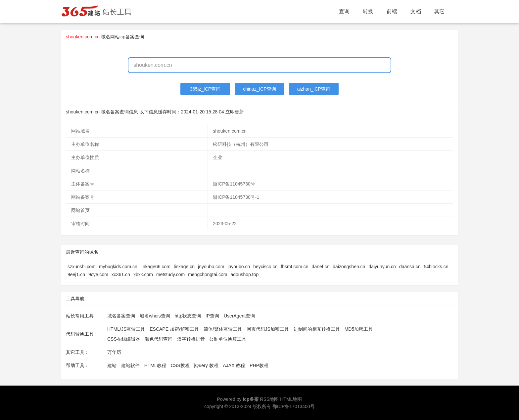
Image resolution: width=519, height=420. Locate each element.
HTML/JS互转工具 (126, 329)
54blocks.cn (436, 267)
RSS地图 (270, 399)
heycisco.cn (265, 267)
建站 (112, 365)
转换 (368, 11)
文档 (416, 11)
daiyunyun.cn (382, 267)
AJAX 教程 (234, 365)
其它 (440, 11)
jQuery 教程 (206, 365)
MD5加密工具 (359, 329)
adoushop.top (244, 274)
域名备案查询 (121, 316)
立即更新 (235, 112)
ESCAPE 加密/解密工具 (174, 329)
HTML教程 (155, 365)
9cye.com (98, 274)
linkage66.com (156, 267)
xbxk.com (143, 274)
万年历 (114, 352)
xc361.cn (121, 274)
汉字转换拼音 (191, 339)
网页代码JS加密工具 (268, 329)
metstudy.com (170, 274)
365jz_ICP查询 (205, 89)
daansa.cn (410, 267)
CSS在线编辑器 (124, 339)
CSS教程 (180, 365)
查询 (344, 11)
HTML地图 (291, 399)
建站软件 (130, 365)
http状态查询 (188, 316)
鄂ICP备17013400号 (294, 406)
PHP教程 (259, 365)
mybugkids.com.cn (118, 267)
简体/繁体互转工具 (223, 329)
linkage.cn (184, 267)
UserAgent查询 (239, 316)
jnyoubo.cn (239, 267)
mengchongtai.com (208, 274)
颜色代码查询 (159, 339)
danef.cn (321, 267)
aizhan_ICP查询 (314, 89)
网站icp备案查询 (127, 37)
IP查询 (212, 316)
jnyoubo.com (211, 267)
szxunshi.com (82, 267)
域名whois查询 (155, 316)
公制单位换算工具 (228, 339)
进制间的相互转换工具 (317, 329)
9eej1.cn (76, 274)
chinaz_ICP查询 (259, 89)
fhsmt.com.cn (294, 267)
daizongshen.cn (349, 267)
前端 (392, 11)
